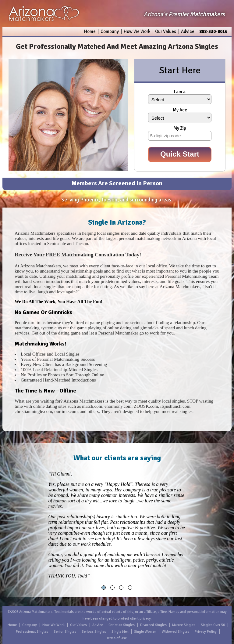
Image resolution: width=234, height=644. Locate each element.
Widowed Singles (175, 632)
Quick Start (180, 154)
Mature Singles (184, 625)
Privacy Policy (206, 632)
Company (110, 31)
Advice (188, 31)
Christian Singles (122, 625)
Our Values (166, 31)
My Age (180, 110)
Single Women (145, 632)
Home (90, 31)
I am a (180, 92)
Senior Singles (65, 632)
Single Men (120, 632)
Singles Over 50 (213, 625)
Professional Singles (32, 632)
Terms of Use (117, 638)
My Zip (180, 128)
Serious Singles (94, 632)
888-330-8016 (213, 31)
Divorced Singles (153, 625)
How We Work (137, 31)
